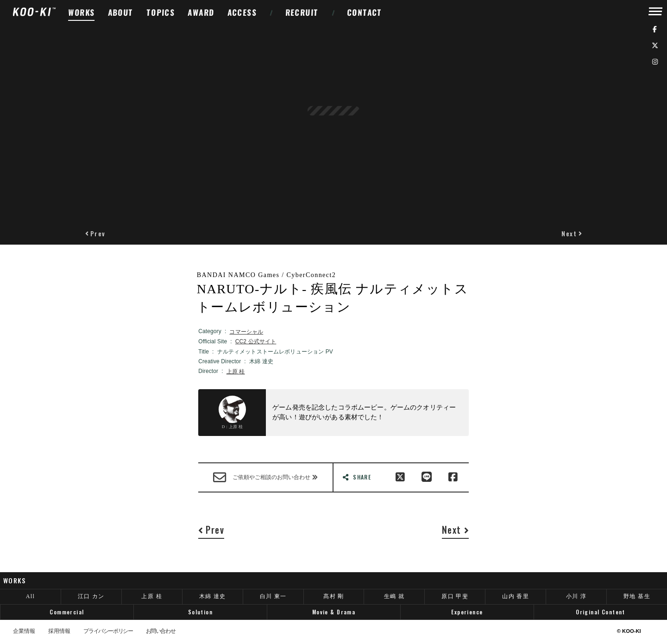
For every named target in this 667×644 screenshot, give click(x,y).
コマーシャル (246, 332)
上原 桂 (236, 372)
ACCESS (242, 12)
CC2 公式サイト (256, 341)
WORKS (82, 12)
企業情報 (24, 631)
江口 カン (91, 596)
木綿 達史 (213, 596)
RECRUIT (302, 12)
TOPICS (161, 12)
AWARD (201, 12)
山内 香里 (516, 596)
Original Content (601, 612)
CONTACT (365, 12)
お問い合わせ (161, 631)
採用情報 (59, 631)
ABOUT (120, 12)
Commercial (67, 612)
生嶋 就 (394, 596)
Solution (200, 612)
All (31, 596)
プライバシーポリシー (108, 631)
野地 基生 (637, 596)
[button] (95, 233)
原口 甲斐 (455, 596)
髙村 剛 (334, 596)
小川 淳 (576, 596)
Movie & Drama (334, 612)
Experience (467, 612)
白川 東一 (273, 596)
